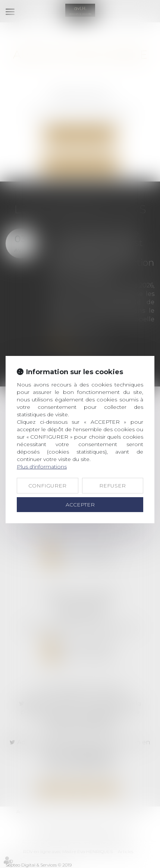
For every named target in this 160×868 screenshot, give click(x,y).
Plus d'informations (42, 467)
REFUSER (112, 486)
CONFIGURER (47, 486)
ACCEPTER (80, 505)
